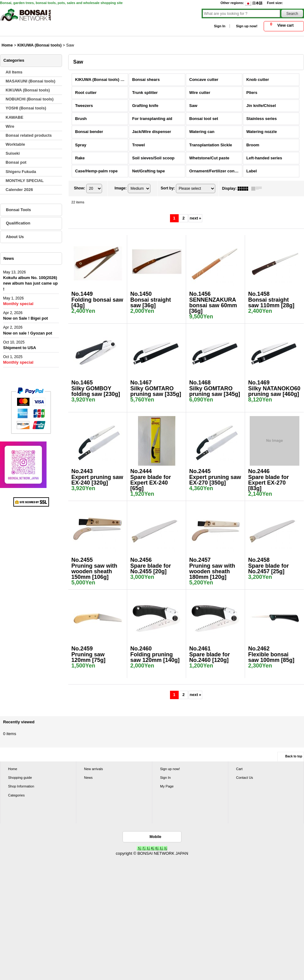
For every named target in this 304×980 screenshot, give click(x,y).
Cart (239, 769)
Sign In (220, 26)
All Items (14, 72)
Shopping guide (20, 778)
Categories (16, 795)
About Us (15, 237)
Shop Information (21, 786)
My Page (167, 786)
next (196, 218)
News (88, 778)
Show (79, 188)
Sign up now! (247, 26)
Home (13, 769)
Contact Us (245, 778)
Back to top (294, 756)
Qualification (18, 223)
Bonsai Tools (18, 210)
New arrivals (94, 769)
